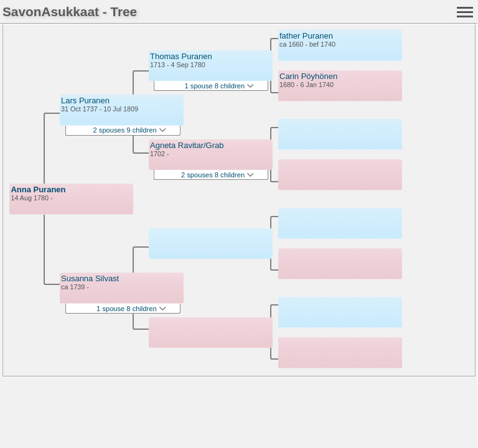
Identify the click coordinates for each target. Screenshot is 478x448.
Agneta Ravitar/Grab (187, 145)
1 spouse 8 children (131, 309)
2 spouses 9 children (130, 130)
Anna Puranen (38, 189)
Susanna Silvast (90, 278)
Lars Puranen (85, 100)
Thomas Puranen (181, 56)
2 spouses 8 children (218, 175)
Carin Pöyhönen (308, 76)
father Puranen (306, 36)
